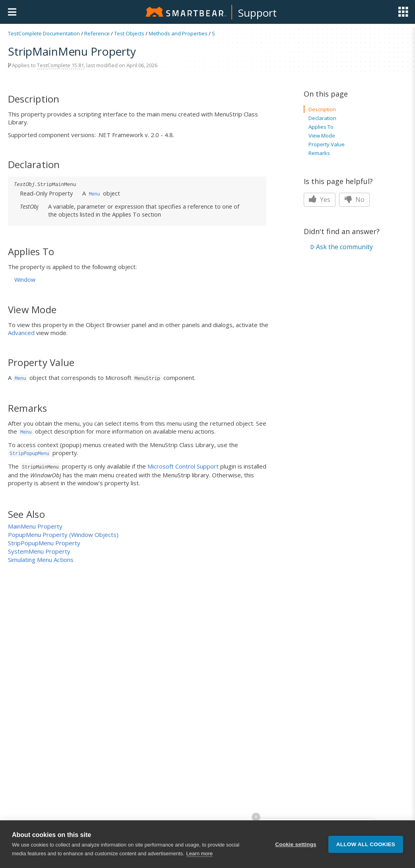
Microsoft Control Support (183, 466)
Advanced (21, 333)
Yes (320, 200)
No (354, 200)
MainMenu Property (35, 526)
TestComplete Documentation (44, 33)
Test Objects (129, 33)
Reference (97, 33)
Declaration (322, 118)
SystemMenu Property (39, 551)
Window (25, 280)
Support (257, 13)
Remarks (319, 153)
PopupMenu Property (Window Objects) (63, 535)
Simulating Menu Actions (41, 560)
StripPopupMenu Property (44, 543)
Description (322, 109)
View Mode (322, 136)
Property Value (327, 144)
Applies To (321, 127)
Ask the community (344, 247)
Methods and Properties (178, 33)
